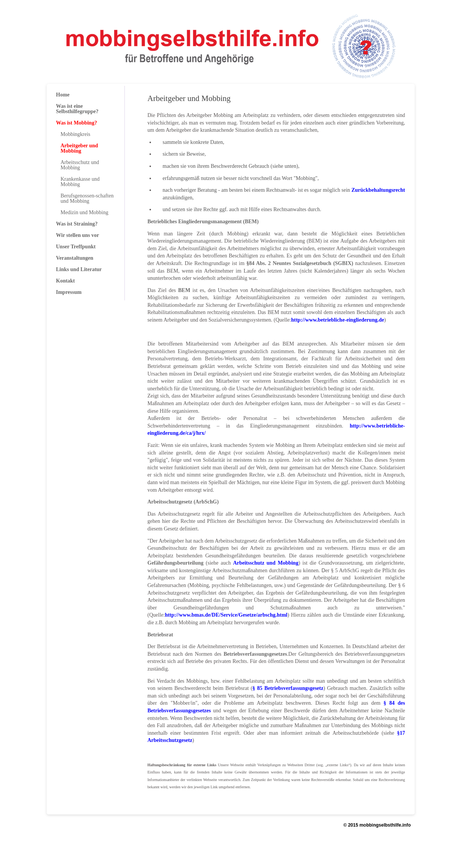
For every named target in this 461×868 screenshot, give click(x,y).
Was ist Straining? (77, 224)
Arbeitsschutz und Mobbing (266, 563)
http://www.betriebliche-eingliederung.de (337, 320)
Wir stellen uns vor (78, 235)
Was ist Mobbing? (77, 123)
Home (63, 95)
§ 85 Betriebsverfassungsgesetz (288, 688)
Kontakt (66, 281)
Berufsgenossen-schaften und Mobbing (87, 198)
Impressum (69, 292)
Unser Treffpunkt (76, 247)
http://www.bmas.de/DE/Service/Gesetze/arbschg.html (226, 615)
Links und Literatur (79, 269)
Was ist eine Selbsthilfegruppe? (77, 109)
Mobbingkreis (76, 134)
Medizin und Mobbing (85, 212)
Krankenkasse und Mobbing (80, 182)
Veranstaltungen (75, 258)
